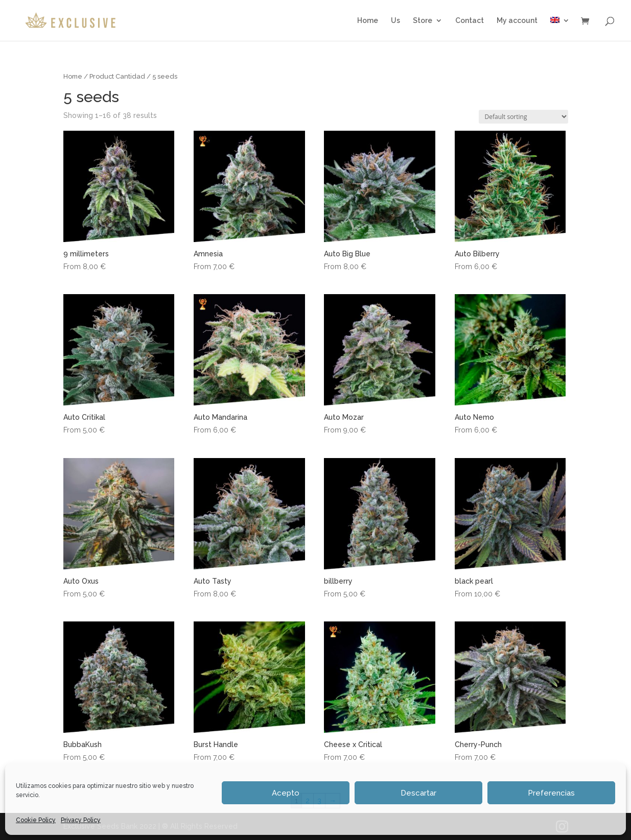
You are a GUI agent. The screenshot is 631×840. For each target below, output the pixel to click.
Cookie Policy (36, 820)
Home (368, 21)
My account (517, 21)
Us (395, 21)
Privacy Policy (81, 820)
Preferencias (551, 793)
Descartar (418, 793)
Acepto (286, 793)
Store (423, 21)
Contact (470, 21)
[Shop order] (523, 117)
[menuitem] (560, 29)
